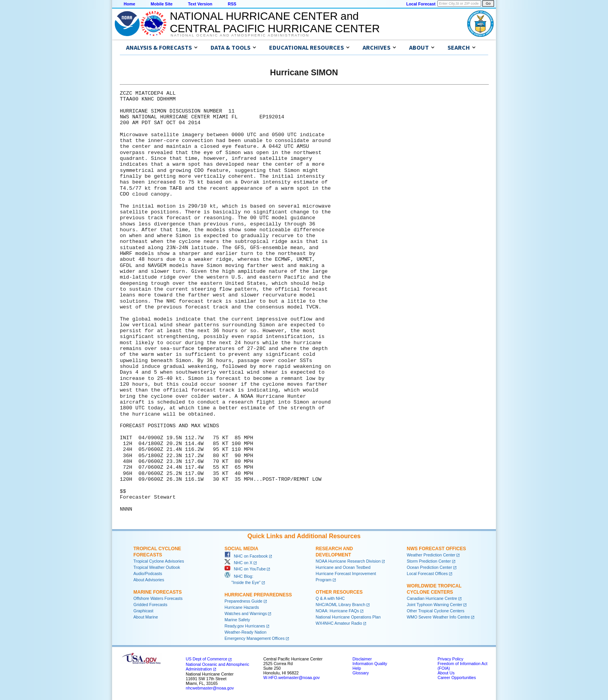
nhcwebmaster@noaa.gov (210, 688)
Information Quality (370, 664)
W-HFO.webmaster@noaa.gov (292, 677)
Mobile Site (162, 4)
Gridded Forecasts (150, 605)
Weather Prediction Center (431, 555)
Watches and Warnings (246, 613)
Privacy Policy (450, 659)
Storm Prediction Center (429, 561)
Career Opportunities (457, 677)
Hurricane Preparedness (258, 595)
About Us (446, 673)
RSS (232, 4)
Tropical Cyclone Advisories (159, 561)
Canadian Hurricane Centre (432, 598)
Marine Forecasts (158, 592)
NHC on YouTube (245, 569)
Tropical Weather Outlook (157, 567)
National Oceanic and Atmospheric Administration (240, 35)
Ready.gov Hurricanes (245, 626)
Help (357, 668)
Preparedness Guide (244, 601)
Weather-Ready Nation (245, 632)
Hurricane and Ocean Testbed (343, 567)
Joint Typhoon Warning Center (434, 605)
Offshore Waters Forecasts (158, 598)
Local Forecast (421, 4)
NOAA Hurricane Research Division (348, 561)
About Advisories (149, 580)
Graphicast (143, 611)
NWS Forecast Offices (436, 549)
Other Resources (339, 592)
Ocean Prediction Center (429, 567)
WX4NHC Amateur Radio (339, 623)
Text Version (200, 4)
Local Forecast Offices (427, 574)
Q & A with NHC (330, 598)
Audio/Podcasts (148, 574)
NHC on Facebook (246, 556)
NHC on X (238, 563)
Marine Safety (237, 620)
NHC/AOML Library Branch (340, 605)
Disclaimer (362, 659)
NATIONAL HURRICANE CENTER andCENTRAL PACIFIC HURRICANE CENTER (275, 22)
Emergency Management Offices (255, 638)
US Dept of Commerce (206, 659)
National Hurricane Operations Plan (348, 617)
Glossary (361, 673)
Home (130, 4)
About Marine (146, 617)
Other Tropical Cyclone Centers (436, 611)
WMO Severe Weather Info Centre (438, 617)
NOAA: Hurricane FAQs (337, 611)
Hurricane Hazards (242, 607)
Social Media (241, 549)
